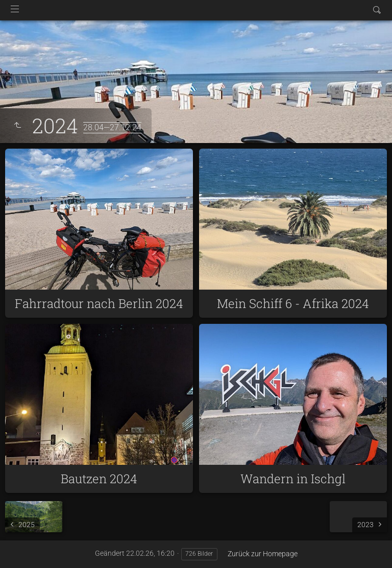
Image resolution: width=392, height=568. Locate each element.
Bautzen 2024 (99, 479)
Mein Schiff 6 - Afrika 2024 (293, 303)
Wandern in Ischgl (293, 479)
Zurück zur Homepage (263, 554)
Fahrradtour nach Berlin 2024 (99, 303)
